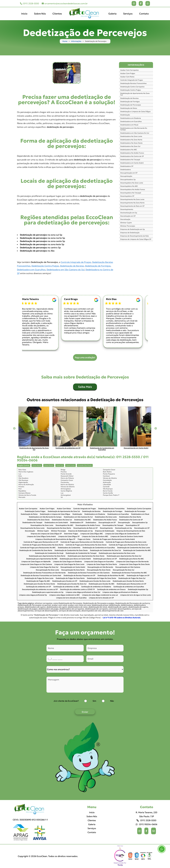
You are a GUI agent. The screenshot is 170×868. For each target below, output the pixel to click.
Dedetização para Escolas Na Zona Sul (72, 584)
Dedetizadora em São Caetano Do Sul (135, 133)
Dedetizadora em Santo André (132, 163)
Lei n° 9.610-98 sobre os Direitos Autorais (122, 618)
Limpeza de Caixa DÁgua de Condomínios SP (122, 534)
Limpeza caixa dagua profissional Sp (33, 595)
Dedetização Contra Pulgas (45, 266)
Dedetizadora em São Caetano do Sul (66, 270)
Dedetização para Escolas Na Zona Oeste (39, 584)
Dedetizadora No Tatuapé (130, 160)
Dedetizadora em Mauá (129, 125)
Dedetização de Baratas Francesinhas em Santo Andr (41, 576)
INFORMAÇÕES (136, 65)
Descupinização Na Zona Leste (47, 570)
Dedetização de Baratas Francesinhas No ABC (129, 573)
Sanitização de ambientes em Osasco (111, 589)
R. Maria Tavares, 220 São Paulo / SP (146, 814)
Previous (14, 428)
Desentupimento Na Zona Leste (132, 199)
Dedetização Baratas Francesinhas (133, 83)
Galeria (112, 14)
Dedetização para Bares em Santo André (75, 559)
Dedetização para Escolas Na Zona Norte (128, 581)
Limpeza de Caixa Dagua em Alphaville (36, 562)
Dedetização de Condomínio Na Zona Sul (105, 550)
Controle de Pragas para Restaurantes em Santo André (114, 539)
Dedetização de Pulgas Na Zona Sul (132, 578)
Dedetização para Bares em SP (105, 559)
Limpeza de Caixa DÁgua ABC (92, 534)
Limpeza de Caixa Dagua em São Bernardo (132, 562)
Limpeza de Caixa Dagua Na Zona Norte (102, 564)
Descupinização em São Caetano (128, 567)
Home (65, 41)
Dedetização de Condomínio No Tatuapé (81, 553)
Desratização (125, 219)
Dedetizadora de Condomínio (69, 548)
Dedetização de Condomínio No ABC (137, 550)
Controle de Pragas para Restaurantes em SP (41, 542)
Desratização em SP (128, 216)
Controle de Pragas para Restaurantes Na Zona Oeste (86, 545)
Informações (76, 41)
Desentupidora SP (127, 196)
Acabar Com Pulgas (128, 73)
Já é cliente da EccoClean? (66, 701)
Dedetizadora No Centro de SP (132, 156)
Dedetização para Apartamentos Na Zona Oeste (86, 556)
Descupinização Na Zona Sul (124, 570)
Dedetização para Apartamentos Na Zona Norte (47, 556)
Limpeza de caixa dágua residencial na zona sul (100, 595)
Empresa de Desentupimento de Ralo (135, 236)
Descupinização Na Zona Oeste (99, 570)
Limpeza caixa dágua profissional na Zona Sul (83, 592)
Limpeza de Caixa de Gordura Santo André (127, 537)
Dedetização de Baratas (72, 266)
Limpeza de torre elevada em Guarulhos (71, 598)
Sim (94, 701)
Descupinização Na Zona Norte (73, 570)
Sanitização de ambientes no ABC (66, 587)
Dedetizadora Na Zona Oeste (131, 143)
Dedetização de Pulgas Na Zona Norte (70, 578)
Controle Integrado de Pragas (76, 262)
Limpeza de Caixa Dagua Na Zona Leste (69, 564)
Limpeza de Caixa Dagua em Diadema (67, 562)
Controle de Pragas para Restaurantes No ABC (38, 548)
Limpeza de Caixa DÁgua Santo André (41, 537)
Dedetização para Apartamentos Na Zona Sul (124, 556)
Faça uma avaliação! (85, 357)
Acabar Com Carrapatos (129, 70)
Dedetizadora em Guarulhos (31, 270)
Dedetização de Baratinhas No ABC (111, 576)
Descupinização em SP (129, 173)
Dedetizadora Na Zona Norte (131, 140)
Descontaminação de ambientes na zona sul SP (40, 589)
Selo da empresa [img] (120, 856)
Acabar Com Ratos (127, 77)
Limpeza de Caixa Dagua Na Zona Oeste (134, 564)
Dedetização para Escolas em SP (65, 581)
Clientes (57, 14)
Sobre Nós (40, 14)
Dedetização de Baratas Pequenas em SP (79, 576)
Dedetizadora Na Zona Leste (131, 136)
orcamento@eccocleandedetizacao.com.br (65, 3)
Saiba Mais (85, 387)
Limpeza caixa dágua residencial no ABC (64, 595)
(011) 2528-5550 (30, 3)
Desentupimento (127, 209)
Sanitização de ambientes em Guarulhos (129, 587)
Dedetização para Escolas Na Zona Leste (95, 581)
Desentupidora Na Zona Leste (132, 183)
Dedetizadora (126, 169)
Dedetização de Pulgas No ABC (38, 581)
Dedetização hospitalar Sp (138, 589)
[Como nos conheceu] (85, 669)
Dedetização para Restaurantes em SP (131, 584)
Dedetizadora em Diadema (131, 118)
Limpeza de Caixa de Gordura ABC (95, 537)
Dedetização (125, 115)
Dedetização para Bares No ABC (131, 559)
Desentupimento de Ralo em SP (132, 206)
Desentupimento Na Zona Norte (132, 203)
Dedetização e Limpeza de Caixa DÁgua (135, 111)
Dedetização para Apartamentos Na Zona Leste (117, 553)
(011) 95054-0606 (146, 824)
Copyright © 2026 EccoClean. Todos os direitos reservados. (48, 856)
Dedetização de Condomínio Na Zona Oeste (71, 550)
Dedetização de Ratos (129, 108)
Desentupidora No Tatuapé (131, 193)
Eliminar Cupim (126, 223)
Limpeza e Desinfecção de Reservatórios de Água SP (55, 539)
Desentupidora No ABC (129, 186)
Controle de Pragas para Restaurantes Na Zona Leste (126, 542)
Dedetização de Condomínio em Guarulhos (99, 548)
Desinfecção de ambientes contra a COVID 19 (77, 589)
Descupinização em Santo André (73, 567)
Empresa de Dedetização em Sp (133, 229)
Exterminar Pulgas (71, 534)
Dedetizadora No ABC (129, 150)
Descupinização (126, 176)
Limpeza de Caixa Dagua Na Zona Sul (44, 567)
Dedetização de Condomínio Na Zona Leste (134, 548)
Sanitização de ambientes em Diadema (96, 587)
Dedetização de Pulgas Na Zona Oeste (102, 578)
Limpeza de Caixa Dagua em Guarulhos (99, 562)
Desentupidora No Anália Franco (133, 189)
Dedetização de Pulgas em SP (138, 576)
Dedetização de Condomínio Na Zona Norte (36, 550)
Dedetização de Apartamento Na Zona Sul (135, 94)
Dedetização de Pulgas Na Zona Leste (39, 578)
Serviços (128, 14)
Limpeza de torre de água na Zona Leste (136, 595)
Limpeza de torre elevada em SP (101, 598)
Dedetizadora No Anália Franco (132, 153)
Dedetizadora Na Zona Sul (130, 146)
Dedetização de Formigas (98, 266)
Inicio (24, 14)
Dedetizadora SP (127, 166)
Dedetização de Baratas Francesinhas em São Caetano (89, 573)
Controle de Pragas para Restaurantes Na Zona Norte (43, 545)
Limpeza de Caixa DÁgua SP (69, 537)
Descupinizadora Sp (128, 179)
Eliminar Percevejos (128, 226)
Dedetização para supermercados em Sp (48, 592)
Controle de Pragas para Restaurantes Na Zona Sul (128, 545)
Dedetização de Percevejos (131, 105)
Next (156, 428)
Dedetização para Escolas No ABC (102, 584)
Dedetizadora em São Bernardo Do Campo (134, 129)
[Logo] (30, 809)
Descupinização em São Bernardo (100, 567)
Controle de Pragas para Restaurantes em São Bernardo (82, 542)
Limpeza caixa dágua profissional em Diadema (120, 592)
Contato (144, 14)
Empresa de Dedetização (130, 233)
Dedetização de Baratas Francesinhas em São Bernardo (44, 573)
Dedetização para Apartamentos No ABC (42, 559)
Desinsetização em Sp (129, 213)
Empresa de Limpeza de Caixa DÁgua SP (136, 239)
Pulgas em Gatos (84, 539)
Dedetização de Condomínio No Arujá (49, 553)
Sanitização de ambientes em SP (39, 587)
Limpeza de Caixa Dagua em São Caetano (36, 564)
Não (112, 701)
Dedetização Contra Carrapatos (132, 87)
